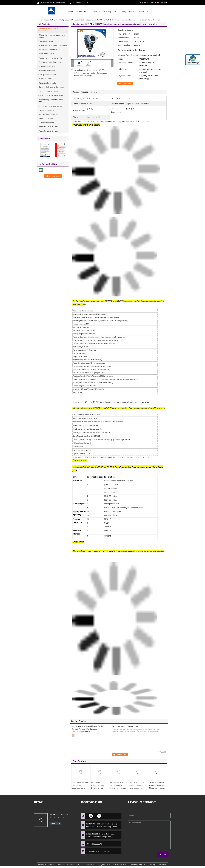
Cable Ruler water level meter (51, 95)
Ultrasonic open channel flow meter (51, 101)
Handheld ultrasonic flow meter (51, 87)
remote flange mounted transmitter (53, 45)
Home (71, 11)
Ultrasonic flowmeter (47, 70)
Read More (55, 824)
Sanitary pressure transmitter (51, 58)
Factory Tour (110, 11)
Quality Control (127, 11)
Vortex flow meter (46, 41)
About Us (96, 11)
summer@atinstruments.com (53, 3)
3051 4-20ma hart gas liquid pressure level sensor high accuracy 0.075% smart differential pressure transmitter (138, 789)
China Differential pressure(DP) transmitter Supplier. (73, 864)
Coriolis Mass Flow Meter (49, 114)
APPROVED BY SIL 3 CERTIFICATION (59, 816)
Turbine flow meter (46, 122)
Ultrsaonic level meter (47, 83)
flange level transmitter (48, 49)
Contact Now (127, 83)
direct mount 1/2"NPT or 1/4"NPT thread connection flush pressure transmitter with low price (91, 73)
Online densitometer (47, 66)
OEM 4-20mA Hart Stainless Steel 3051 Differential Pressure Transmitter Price (157, 787)
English (163, 3)
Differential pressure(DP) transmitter (69, 20)
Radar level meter (46, 79)
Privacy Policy (44, 864)
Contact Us (143, 11)
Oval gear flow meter (47, 75)
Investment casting (46, 110)
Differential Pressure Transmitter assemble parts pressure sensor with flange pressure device (81, 789)
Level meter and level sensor (50, 106)
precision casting (46, 118)
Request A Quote (147, 3)
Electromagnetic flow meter (50, 62)
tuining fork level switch (48, 91)
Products (82, 11)
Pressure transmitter (47, 54)
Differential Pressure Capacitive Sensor (52, 36)
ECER (109, 867)
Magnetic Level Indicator (49, 127)
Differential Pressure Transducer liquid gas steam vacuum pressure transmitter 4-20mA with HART (119, 788)
